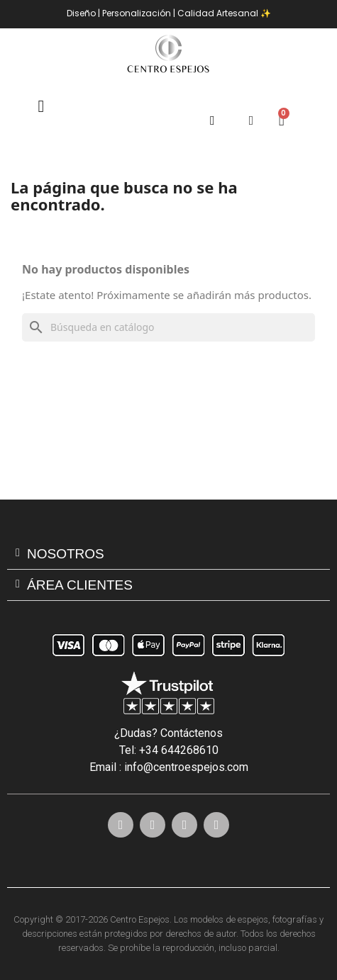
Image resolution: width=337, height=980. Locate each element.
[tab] (168, 554)
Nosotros (66, 554)
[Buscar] (168, 327)
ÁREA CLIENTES (80, 585)
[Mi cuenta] (252, 120)
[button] (212, 121)
